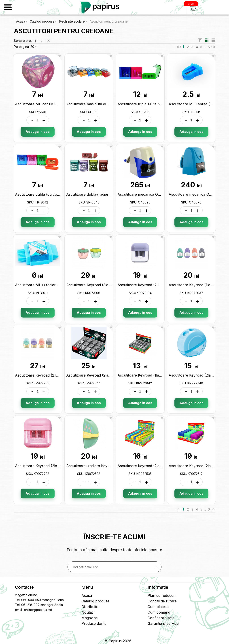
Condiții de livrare (162, 601)
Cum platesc (158, 607)
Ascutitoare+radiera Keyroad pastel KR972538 (106, 466)
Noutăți (87, 612)
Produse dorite (94, 623)
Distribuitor (91, 607)
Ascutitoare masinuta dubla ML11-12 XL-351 (103, 104)
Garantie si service (163, 623)
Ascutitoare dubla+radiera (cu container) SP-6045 (109, 194)
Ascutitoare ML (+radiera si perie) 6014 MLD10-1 (56, 285)
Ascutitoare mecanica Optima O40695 (150, 194)
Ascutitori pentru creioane (109, 21)
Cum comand (159, 612)
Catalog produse (42, 21)
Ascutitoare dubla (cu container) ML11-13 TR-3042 (58, 194)
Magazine (90, 618)
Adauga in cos (38, 132)
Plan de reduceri (162, 595)
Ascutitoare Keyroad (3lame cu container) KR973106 (111, 285)
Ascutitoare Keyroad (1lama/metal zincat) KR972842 (162, 375)
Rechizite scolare (72, 21)
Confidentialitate (161, 618)
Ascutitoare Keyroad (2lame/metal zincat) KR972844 (111, 375)
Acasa (21, 21)
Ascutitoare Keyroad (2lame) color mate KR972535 (161, 466)
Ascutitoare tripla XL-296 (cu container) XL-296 (158, 104)
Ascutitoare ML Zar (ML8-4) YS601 (45, 104)
